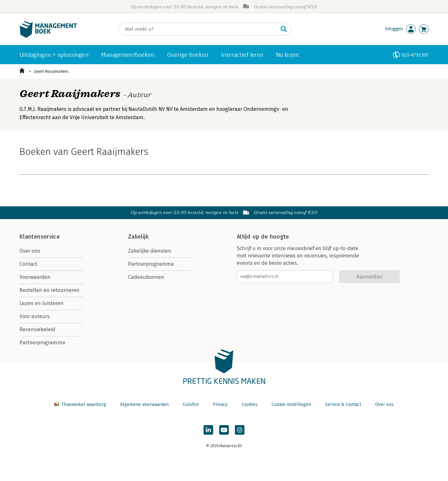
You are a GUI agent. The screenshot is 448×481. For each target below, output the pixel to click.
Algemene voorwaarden (144, 405)
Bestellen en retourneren (50, 290)
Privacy (220, 405)
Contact (28, 264)
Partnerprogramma (42, 343)
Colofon (191, 405)
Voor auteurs (35, 316)
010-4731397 (415, 55)
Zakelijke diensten (150, 251)
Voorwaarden (35, 277)
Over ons (30, 251)
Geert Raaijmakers (51, 71)
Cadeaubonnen (146, 277)
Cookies (250, 405)
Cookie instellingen (291, 405)
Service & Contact (343, 405)
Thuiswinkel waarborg (81, 405)
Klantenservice (40, 237)
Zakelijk (138, 237)
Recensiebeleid (37, 329)
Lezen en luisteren (42, 303)
